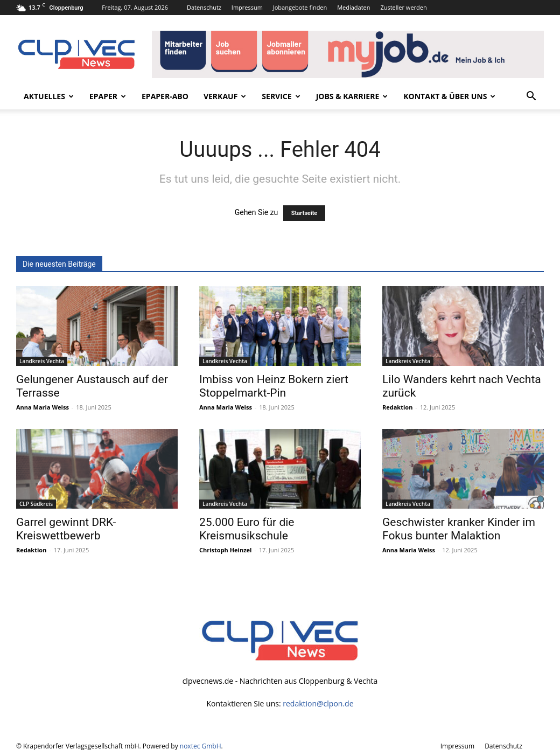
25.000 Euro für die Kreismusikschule (247, 529)
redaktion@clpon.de (318, 703)
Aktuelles (49, 96)
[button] (531, 97)
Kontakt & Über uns (449, 96)
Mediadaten (353, 7)
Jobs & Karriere (352, 96)
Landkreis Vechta (42, 361)
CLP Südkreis (36, 504)
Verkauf (225, 96)
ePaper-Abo (165, 96)
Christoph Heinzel (225, 550)
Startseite (304, 213)
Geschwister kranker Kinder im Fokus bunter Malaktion (459, 529)
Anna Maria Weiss (43, 407)
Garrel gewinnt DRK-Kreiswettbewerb (66, 529)
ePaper (108, 96)
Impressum (247, 7)
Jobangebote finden (300, 7)
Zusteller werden (403, 7)
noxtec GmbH (201, 746)
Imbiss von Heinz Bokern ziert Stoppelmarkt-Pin (274, 386)
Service (281, 96)
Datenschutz (204, 7)
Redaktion (397, 407)
